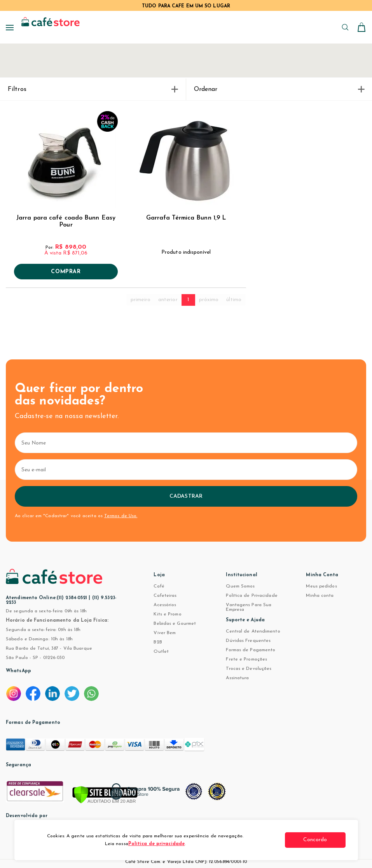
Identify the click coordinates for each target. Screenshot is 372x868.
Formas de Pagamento (251, 650)
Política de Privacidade (251, 596)
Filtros (93, 89)
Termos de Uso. (121, 516)
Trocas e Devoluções (249, 669)
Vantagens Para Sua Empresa (249, 607)
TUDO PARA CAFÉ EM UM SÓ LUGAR (186, 6)
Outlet (161, 652)
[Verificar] (105, 795)
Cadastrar (186, 496)
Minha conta (320, 596)
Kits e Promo (167, 614)
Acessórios (165, 605)
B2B (158, 642)
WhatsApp (18, 671)
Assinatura (237, 678)
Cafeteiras (165, 596)
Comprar (66, 272)
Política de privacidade (156, 844)
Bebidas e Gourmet (175, 624)
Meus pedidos (321, 586)
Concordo (316, 840)
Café (159, 586)
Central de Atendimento (253, 631)
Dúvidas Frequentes (248, 641)
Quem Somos (240, 586)
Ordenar (279, 89)
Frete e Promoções (246, 659)
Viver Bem (165, 633)
